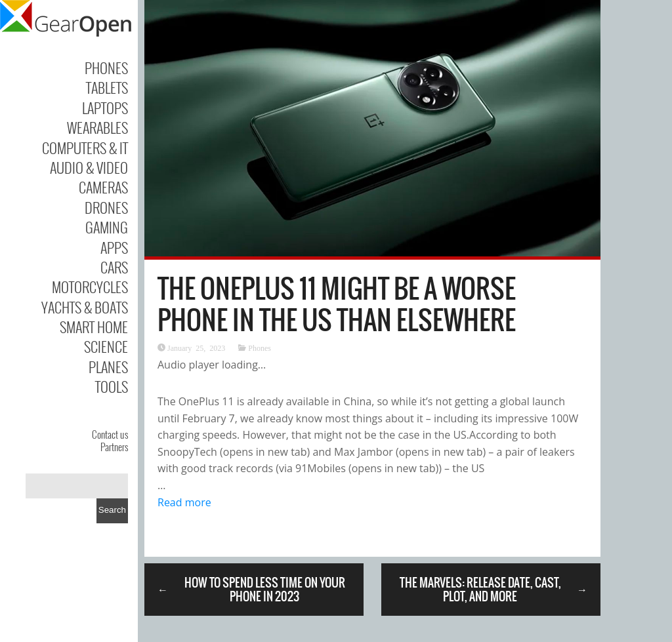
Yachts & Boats (85, 307)
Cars (114, 267)
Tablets (107, 87)
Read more (184, 502)
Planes (108, 367)
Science (106, 346)
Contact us (110, 434)
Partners (114, 447)
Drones (106, 207)
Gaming (107, 227)
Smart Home (94, 327)
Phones (106, 68)
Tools (112, 386)
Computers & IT (85, 148)
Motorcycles (90, 287)
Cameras (103, 187)
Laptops (105, 108)
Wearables (97, 127)
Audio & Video (89, 167)
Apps (114, 247)
